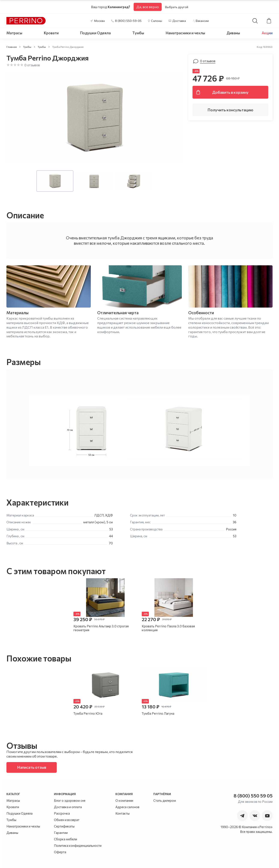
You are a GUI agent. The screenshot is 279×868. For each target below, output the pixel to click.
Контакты (122, 813)
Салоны (157, 21)
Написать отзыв (32, 767)
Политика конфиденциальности (78, 845)
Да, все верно (148, 7)
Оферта (60, 852)
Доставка (179, 21)
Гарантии (61, 833)
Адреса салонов (127, 807)
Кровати (51, 33)
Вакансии (202, 21)
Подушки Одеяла (95, 33)
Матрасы (14, 33)
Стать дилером (165, 800)
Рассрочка (62, 813)
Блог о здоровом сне (70, 800)
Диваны (233, 33)
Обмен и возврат (67, 820)
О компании (124, 800)
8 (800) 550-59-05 (128, 21)
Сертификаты (64, 826)
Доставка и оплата (68, 807)
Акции (267, 33)
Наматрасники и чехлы (185, 33)
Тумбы (138, 33)
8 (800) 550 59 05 (253, 796)
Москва (99, 21)
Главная (12, 47)
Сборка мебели (66, 839)
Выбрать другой (177, 7)
